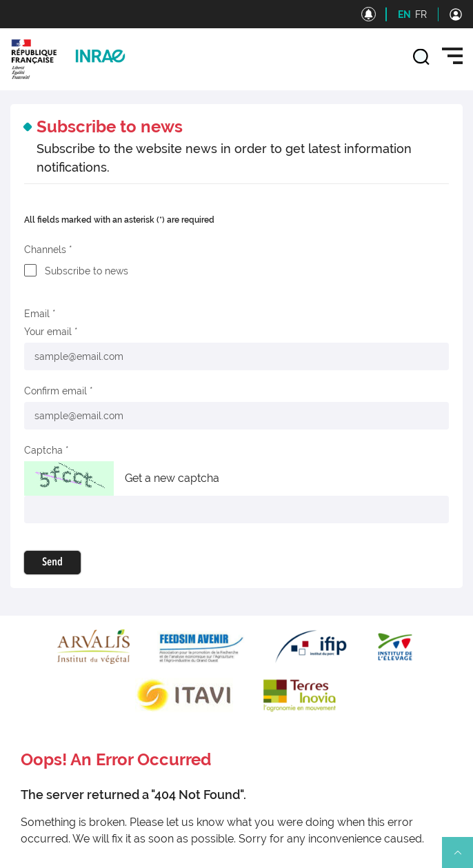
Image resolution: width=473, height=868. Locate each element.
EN (404, 14)
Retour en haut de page (463, 858)
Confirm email (56, 391)
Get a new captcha (172, 478)
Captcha (43, 450)
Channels (45, 250)
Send (52, 563)
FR (421, 14)
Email (37, 314)
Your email (48, 332)
